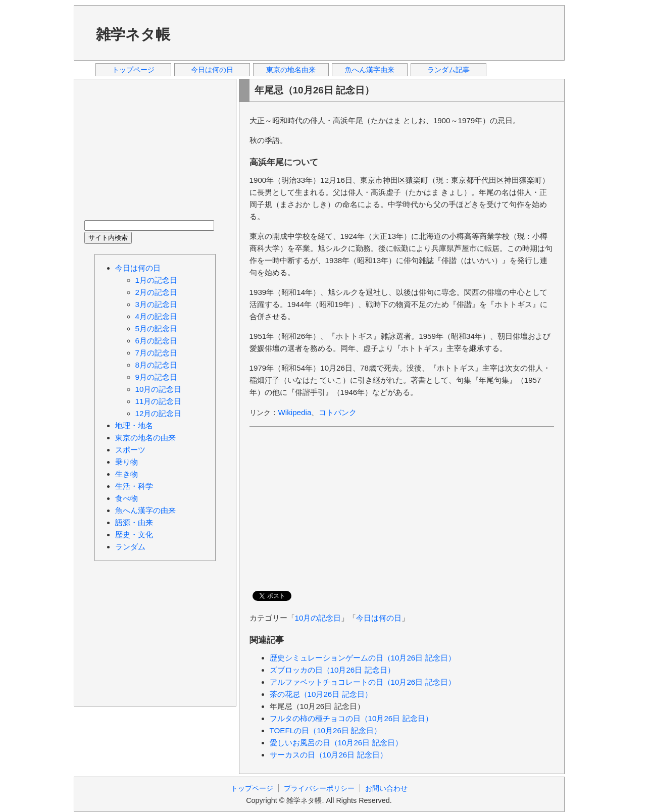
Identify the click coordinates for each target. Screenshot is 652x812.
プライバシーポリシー (319, 788)
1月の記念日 (156, 280)
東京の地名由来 (291, 70)
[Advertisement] (371, 32)
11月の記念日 (159, 401)
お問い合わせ (386, 788)
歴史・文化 (134, 535)
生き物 (127, 474)
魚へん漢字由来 (370, 70)
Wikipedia (295, 412)
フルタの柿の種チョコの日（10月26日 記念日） (351, 718)
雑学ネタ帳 (133, 34)
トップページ (133, 70)
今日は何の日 (212, 70)
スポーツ (130, 450)
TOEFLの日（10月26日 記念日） (326, 730)
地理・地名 (134, 425)
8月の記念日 (156, 365)
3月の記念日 (156, 304)
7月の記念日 (156, 353)
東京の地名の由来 (145, 438)
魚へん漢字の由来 (145, 510)
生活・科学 (134, 486)
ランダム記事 (448, 70)
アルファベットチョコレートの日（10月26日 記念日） (363, 682)
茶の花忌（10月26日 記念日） (321, 694)
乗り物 (127, 462)
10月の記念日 (318, 618)
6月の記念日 (156, 341)
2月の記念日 (156, 292)
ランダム (130, 547)
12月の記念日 (159, 413)
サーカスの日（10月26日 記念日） (329, 755)
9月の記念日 (156, 377)
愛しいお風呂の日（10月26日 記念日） (336, 743)
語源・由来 (134, 522)
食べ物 (127, 498)
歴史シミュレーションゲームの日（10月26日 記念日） (363, 658)
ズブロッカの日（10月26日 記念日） (332, 670)
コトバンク (338, 412)
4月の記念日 (156, 316)
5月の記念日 (156, 328)
